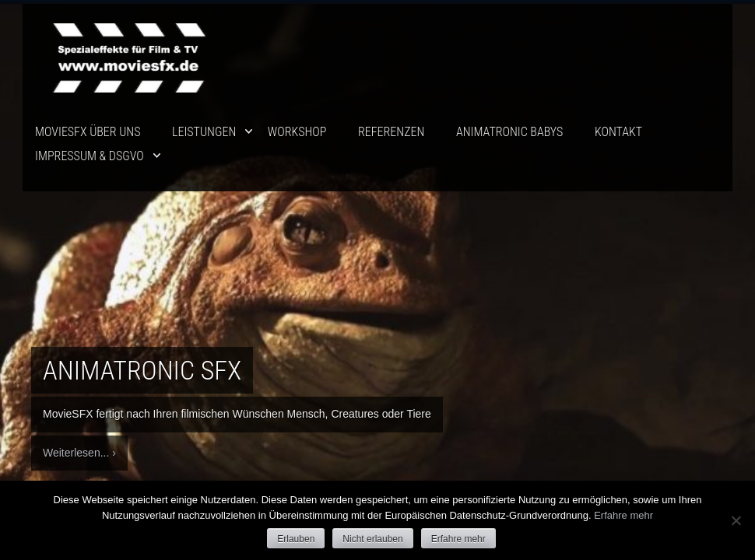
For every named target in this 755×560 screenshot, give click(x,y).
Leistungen (204, 132)
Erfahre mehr (623, 515)
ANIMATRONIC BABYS (509, 132)
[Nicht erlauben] (736, 520)
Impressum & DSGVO (90, 156)
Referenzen (391, 132)
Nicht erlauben (372, 539)
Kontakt (618, 132)
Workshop (297, 132)
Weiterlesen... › (79, 453)
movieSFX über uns (88, 132)
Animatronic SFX (142, 370)
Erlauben (296, 539)
